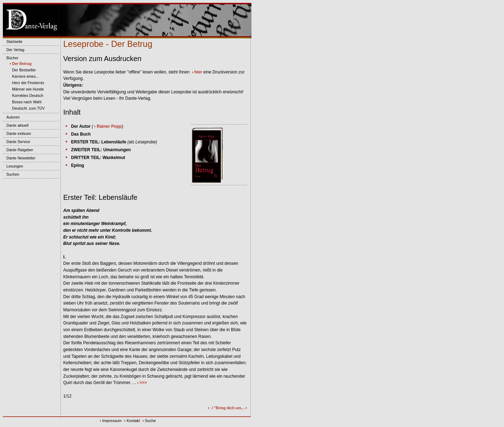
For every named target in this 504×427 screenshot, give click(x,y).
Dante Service (17, 142)
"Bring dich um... (231, 408)
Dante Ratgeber (18, 150)
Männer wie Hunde (26, 89)
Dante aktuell (16, 125)
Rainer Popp (109, 126)
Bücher (11, 58)
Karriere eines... (24, 76)
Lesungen (13, 166)
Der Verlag (13, 50)
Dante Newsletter (19, 158)
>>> (143, 383)
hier (198, 72)
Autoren (11, 117)
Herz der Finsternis (26, 83)
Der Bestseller (22, 70)
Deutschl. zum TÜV (27, 108)
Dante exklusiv (17, 133)
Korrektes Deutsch (26, 95)
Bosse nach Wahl (25, 102)
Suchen (11, 174)
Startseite (13, 42)
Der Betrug (20, 64)
